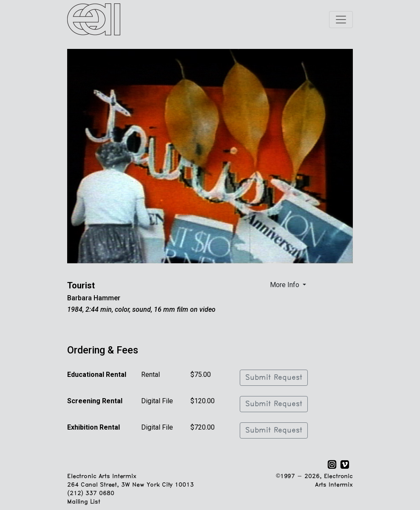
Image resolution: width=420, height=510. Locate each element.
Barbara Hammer (94, 298)
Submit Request (274, 378)
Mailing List (84, 502)
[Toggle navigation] (341, 20)
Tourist (81, 285)
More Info (285, 285)
